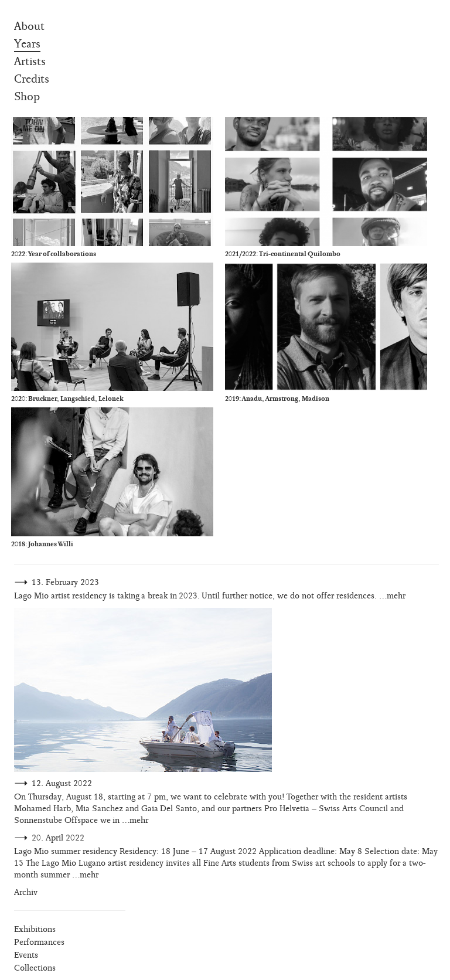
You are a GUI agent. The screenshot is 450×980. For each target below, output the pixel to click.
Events (26, 955)
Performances (39, 942)
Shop (27, 97)
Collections (35, 968)
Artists (30, 62)
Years (27, 44)
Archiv (26, 892)
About (29, 26)
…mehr (392, 596)
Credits (32, 79)
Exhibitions (35, 929)
